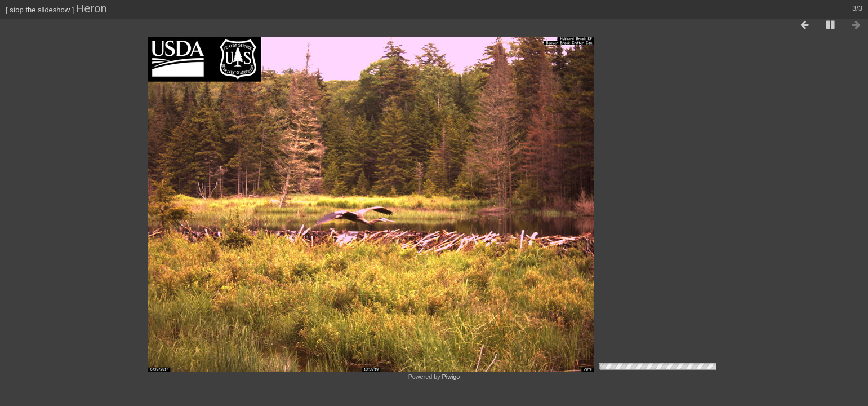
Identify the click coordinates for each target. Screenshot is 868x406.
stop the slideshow (40, 10)
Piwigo (451, 377)
